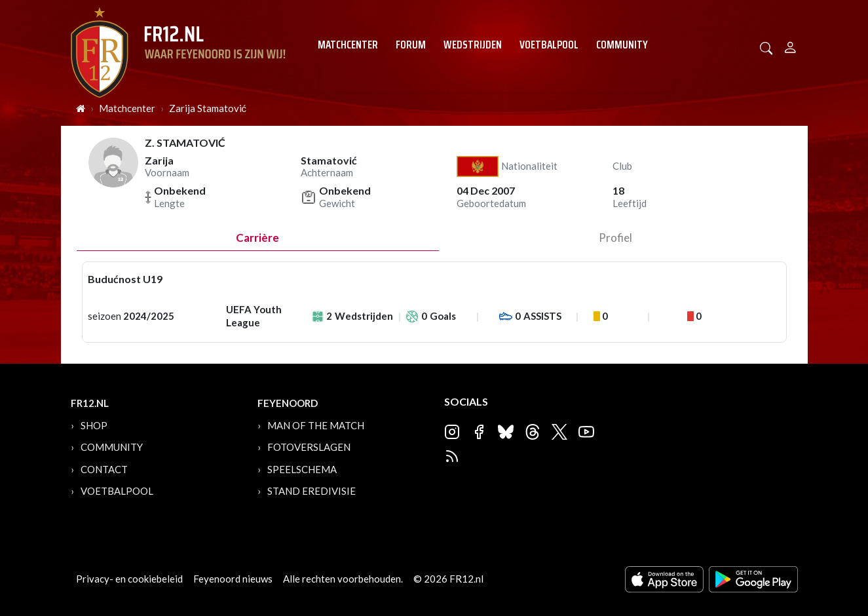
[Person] (790, 46)
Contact (104, 469)
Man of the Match (316, 425)
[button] (766, 47)
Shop (94, 425)
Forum (411, 45)
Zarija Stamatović (208, 108)
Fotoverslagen (309, 447)
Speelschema (302, 469)
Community (622, 45)
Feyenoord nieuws (233, 579)
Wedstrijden (473, 45)
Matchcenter (348, 45)
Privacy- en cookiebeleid (129, 579)
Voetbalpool (549, 45)
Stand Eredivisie (311, 491)
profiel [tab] (615, 238)
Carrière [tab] (257, 238)
